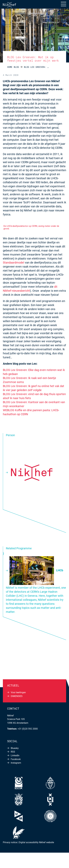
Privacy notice (10, 842)
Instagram (16, 763)
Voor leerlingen (18, 692)
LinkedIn (15, 755)
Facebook (16, 759)
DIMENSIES (17, 696)
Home (10, 67)
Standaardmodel (13, 263)
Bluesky (15, 748)
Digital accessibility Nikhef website (36, 842)
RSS (13, 752)
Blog (16, 67)
